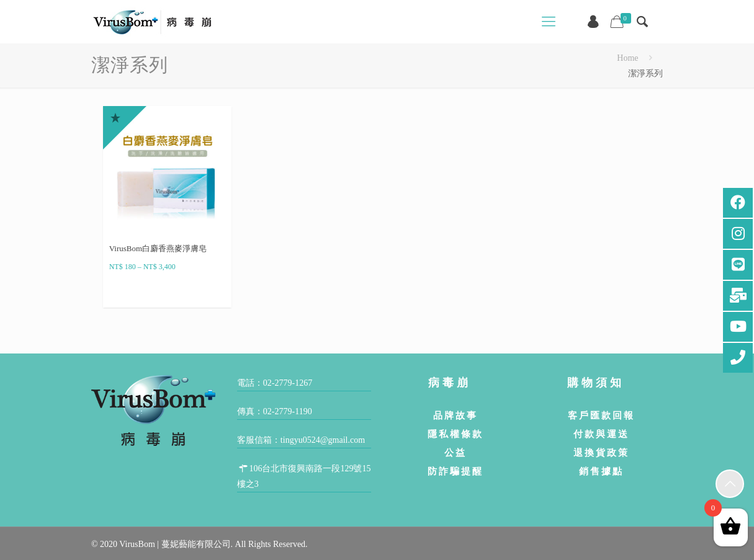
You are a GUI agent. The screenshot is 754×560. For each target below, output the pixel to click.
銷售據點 (601, 471)
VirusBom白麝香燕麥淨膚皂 (158, 248)
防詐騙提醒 (456, 471)
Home (627, 58)
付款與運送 (601, 434)
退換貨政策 (601, 452)
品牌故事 (456, 415)
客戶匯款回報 (601, 415)
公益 (456, 452)
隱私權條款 (456, 434)
